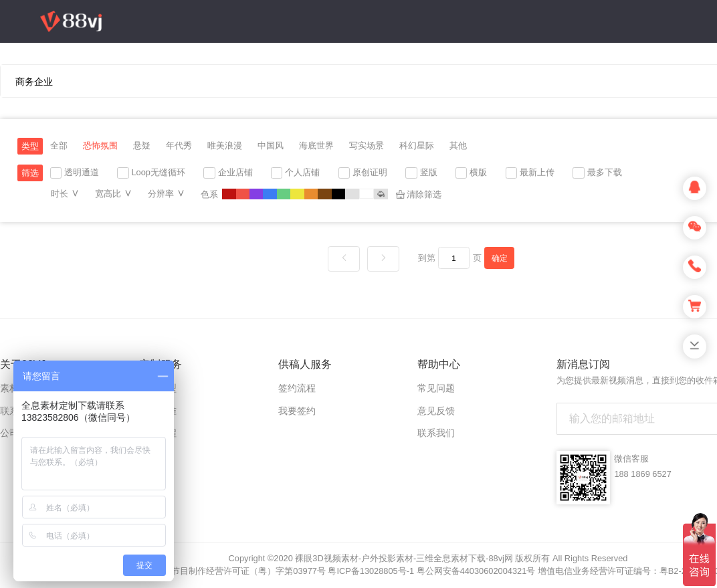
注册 (627, 133)
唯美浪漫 (225, 145)
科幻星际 (417, 145)
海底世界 (316, 145)
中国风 (271, 145)
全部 (59, 145)
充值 (556, 133)
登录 (661, 134)
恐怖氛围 (100, 145)
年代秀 (179, 145)
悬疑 (142, 145)
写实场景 (367, 145)
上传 (596, 133)
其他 (458, 145)
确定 (500, 258)
